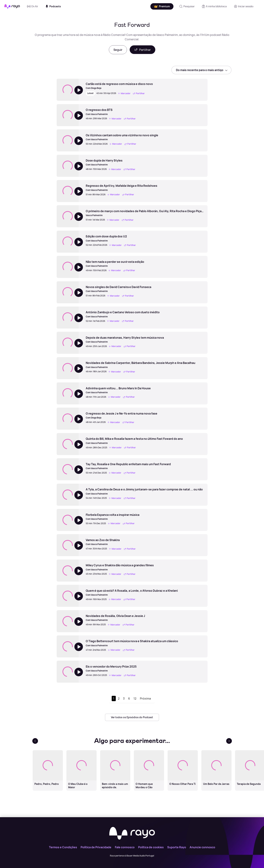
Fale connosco (125, 847)
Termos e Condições (63, 847)
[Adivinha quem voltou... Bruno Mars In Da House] (118, 390)
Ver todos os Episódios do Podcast (132, 717)
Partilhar (142, 50)
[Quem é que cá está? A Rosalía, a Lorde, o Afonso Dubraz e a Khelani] (132, 593)
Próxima (145, 698)
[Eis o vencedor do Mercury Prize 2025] (111, 668)
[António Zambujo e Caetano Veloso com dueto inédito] (123, 314)
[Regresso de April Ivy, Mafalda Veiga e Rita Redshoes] (122, 188)
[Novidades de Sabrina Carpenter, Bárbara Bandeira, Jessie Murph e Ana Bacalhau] (141, 365)
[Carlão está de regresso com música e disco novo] (119, 86)
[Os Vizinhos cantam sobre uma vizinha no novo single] (122, 137)
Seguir (118, 50)
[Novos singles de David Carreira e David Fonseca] (119, 289)
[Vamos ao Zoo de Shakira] (111, 542)
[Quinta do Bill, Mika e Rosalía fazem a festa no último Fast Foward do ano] (134, 441)
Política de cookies (151, 847)
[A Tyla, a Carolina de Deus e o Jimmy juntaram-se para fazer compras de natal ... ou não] (144, 491)
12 (135, 698)
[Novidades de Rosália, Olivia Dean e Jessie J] (115, 618)
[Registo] (244, 6)
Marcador (124, 93)
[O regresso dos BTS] (111, 112)
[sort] (201, 70)
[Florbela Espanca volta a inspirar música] (113, 517)
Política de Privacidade (96, 847)
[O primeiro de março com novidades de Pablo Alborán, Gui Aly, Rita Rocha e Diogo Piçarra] (145, 213)
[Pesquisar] (187, 6)
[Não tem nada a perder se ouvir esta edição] (115, 264)
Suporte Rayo (177, 847)
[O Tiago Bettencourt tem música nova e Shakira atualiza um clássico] (132, 643)
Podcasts (53, 6)
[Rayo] (132, 834)
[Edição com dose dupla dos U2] (111, 238)
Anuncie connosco (202, 847)
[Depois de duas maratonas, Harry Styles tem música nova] (125, 340)
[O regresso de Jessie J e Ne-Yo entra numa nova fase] (122, 415)
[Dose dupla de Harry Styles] (111, 162)
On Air (32, 6)
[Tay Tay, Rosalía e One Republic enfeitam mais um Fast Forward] (128, 466)
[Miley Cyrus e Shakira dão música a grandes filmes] (120, 567)
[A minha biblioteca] (214, 6)
